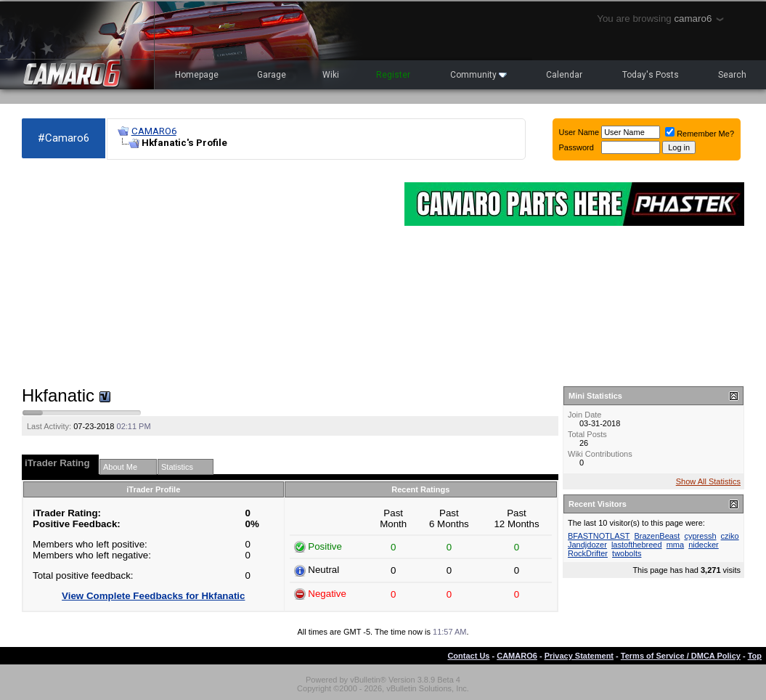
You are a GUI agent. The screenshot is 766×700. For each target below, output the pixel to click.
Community (478, 75)
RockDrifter (588, 553)
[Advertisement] (206, 273)
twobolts (627, 553)
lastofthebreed (637, 545)
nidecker (704, 545)
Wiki (331, 75)
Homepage (197, 75)
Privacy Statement (579, 656)
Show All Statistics (708, 481)
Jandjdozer (587, 545)
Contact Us (468, 656)
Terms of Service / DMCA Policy (681, 656)
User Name (579, 132)
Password (576, 147)
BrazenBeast (657, 536)
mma (675, 545)
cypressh (700, 536)
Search (732, 75)
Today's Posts (651, 75)
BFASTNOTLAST (599, 536)
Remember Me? (700, 134)
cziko (730, 536)
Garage (272, 75)
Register (393, 75)
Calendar (564, 75)
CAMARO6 (154, 131)
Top (755, 656)
